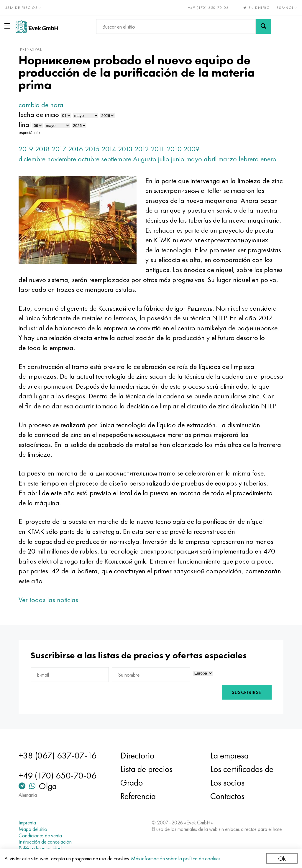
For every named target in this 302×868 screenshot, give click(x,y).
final (25, 124)
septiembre (116, 159)
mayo (194, 159)
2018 (42, 149)
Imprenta (27, 823)
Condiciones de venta (40, 836)
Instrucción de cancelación (45, 842)
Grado (132, 783)
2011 (158, 149)
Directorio (137, 756)
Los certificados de (242, 769)
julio (164, 159)
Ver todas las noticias (48, 600)
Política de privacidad (40, 848)
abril (210, 159)
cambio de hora (41, 105)
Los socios (227, 783)
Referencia (138, 796)
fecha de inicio (39, 114)
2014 (109, 149)
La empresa (229, 756)
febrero (249, 159)
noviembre (62, 159)
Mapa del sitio (33, 829)
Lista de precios (146, 769)
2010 (174, 149)
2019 (26, 149)
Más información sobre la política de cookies (176, 858)
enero (268, 159)
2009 (192, 149)
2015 (92, 149)
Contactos (227, 796)
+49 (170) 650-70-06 (209, 8)
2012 (142, 149)
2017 (59, 149)
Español (287, 8)
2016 (76, 149)
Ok (282, 858)
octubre (89, 159)
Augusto (145, 159)
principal (31, 49)
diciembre (32, 159)
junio (178, 159)
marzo (228, 159)
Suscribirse (247, 692)
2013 (125, 149)
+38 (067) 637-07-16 (58, 756)
